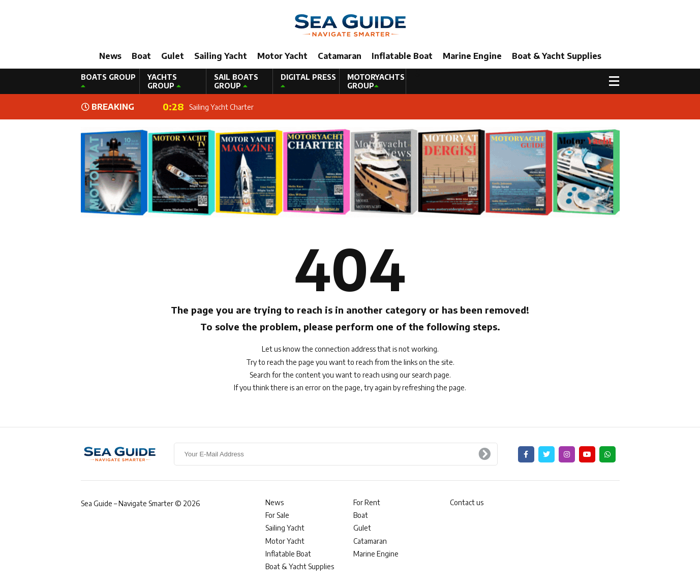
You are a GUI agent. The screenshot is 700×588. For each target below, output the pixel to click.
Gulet (173, 56)
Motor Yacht (282, 56)
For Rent (367, 502)
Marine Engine (472, 56)
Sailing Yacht (221, 56)
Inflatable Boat (402, 56)
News (110, 56)
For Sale (277, 515)
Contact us (467, 502)
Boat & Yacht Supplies (557, 56)
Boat (141, 56)
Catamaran (340, 56)
